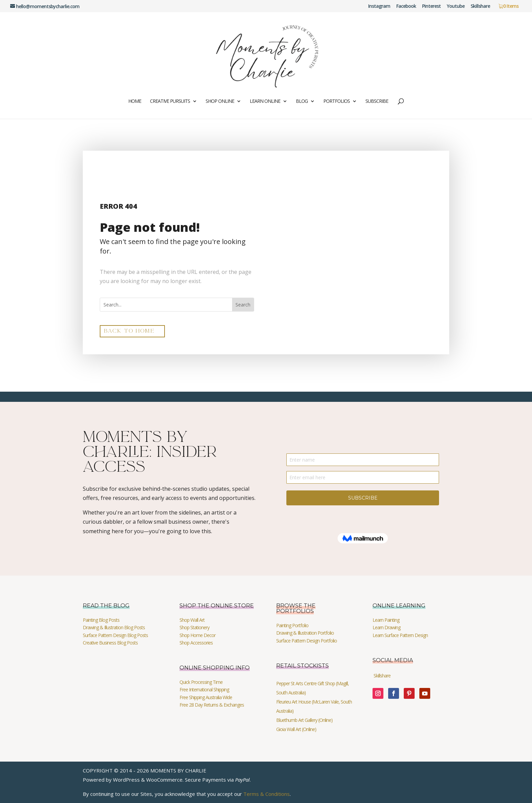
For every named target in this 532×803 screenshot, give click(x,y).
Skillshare (480, 6)
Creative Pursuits (170, 101)
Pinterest (431, 6)
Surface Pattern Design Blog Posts (115, 635)
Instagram (379, 6)
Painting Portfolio (292, 625)
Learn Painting (386, 620)
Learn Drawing (386, 627)
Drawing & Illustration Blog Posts (114, 627)
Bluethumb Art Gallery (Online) (304, 720)
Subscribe (377, 101)
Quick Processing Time (201, 682)
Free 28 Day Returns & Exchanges (212, 705)
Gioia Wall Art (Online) (296, 729)
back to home (129, 331)
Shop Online (220, 101)
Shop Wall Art (192, 620)
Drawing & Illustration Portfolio (305, 633)
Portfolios (337, 101)
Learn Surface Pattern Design (400, 635)
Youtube (456, 6)
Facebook (406, 6)
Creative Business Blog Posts (110, 643)
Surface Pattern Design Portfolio (307, 641)
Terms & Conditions (267, 794)
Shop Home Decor (197, 635)
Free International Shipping (204, 689)
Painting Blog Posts (101, 620)
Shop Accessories (196, 643)
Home (135, 101)
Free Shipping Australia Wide (206, 697)
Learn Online (265, 101)
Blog (302, 101)
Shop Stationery (194, 627)
